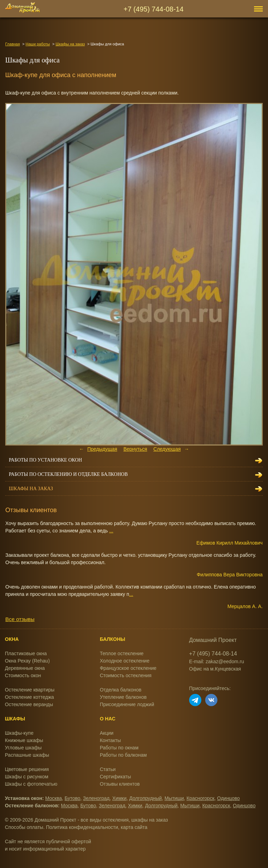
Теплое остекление (122, 653)
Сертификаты (115, 777)
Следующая (167, 449)
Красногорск (201, 798)
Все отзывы (20, 619)
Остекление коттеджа (29, 697)
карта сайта (134, 827)
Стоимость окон (23, 675)
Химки (120, 798)
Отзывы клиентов (120, 784)
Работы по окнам (119, 748)
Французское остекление (128, 668)
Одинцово (228, 798)
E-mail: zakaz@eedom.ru (217, 661)
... (111, 531)
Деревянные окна (25, 668)
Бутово (72, 798)
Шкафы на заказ (70, 44)
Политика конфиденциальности (82, 827)
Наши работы (38, 44)
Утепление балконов (123, 697)
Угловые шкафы (23, 748)
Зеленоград (96, 798)
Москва (54, 798)
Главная (13, 44)
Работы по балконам (123, 755)
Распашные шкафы (27, 755)
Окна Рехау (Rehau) (27, 661)
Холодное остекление (125, 661)
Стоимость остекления (126, 675)
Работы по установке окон (45, 460)
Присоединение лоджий (127, 704)
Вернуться (135, 449)
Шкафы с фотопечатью (31, 784)
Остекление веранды (29, 704)
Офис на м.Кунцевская (215, 669)
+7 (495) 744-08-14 (154, 9)
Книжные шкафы (24, 740)
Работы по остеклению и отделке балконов (68, 474)
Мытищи (174, 798)
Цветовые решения (27, 769)
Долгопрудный (145, 798)
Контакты (110, 740)
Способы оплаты (24, 827)
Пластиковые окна (26, 653)
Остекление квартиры (30, 690)
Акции (107, 733)
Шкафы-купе (19, 733)
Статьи (108, 769)
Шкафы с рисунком (27, 777)
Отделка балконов (121, 690)
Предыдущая (102, 449)
